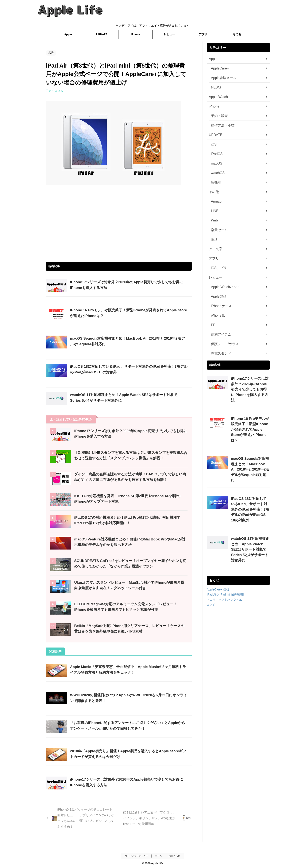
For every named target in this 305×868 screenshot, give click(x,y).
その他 (237, 34)
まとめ (211, 565)
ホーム (159, 855)
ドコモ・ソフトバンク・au (225, 560)
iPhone (136, 34)
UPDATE (102, 34)
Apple (68, 34)
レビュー (169, 34)
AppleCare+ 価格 (218, 550)
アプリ (203, 34)
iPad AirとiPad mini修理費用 (225, 555)
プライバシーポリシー (136, 855)
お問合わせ (176, 855)
